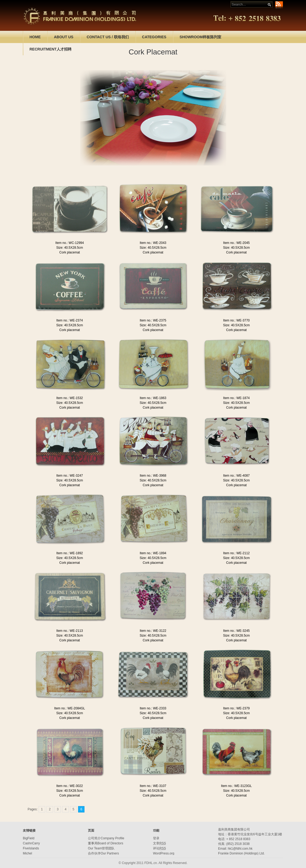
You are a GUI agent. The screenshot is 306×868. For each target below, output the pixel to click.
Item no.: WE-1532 (70, 398)
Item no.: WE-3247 (70, 476)
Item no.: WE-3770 (236, 320)
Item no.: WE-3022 (70, 786)
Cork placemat (69, 252)
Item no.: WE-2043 (153, 243)
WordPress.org (164, 853)
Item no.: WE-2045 (236, 243)
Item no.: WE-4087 (236, 476)
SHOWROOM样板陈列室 (200, 37)
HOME (35, 37)
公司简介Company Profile (106, 838)
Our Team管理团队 (101, 848)
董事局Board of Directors (106, 843)
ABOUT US (64, 37)
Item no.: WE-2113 (70, 631)
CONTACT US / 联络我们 (108, 37)
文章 (160, 843)
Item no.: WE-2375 (153, 320)
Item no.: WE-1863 (153, 398)
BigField (29, 838)
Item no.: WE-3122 (153, 631)
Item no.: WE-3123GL (236, 786)
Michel (27, 853)
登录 (156, 838)
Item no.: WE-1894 (153, 553)
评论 (160, 848)
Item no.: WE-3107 (153, 786)
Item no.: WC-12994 (69, 243)
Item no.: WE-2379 (236, 708)
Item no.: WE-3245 (236, 631)
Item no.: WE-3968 (153, 476)
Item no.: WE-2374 (70, 320)
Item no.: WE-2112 (236, 553)
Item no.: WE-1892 (70, 553)
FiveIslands (31, 848)
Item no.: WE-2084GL (70, 708)
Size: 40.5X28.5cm (70, 248)
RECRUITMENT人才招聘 (50, 49)
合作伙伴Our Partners (103, 853)
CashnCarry (31, 843)
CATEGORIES (154, 37)
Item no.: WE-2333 (153, 708)
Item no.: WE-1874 (236, 398)
